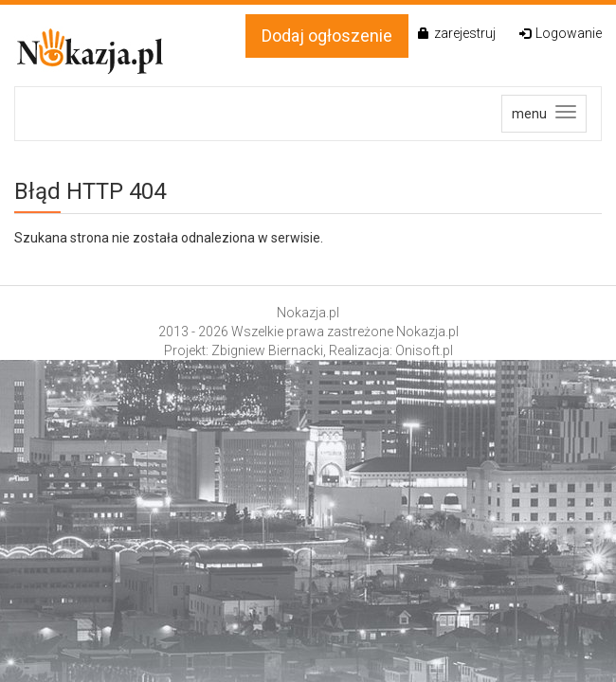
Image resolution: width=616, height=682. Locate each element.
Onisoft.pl (424, 350)
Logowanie (561, 33)
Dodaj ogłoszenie (327, 36)
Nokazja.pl (308, 313)
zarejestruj (457, 33)
